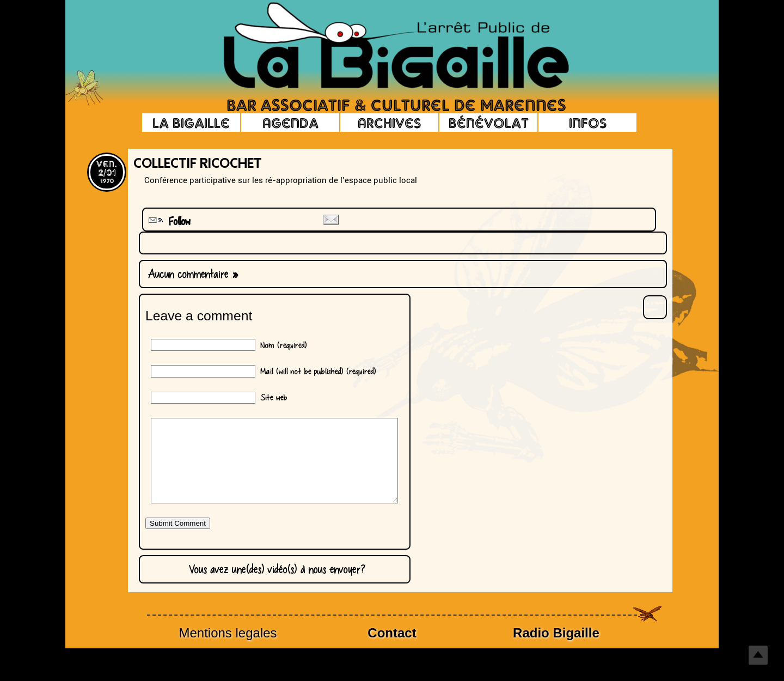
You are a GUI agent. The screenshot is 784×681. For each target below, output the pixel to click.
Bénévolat (489, 123)
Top (758, 655)
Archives (389, 123)
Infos (588, 123)
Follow (168, 221)
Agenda (290, 123)
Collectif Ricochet (198, 165)
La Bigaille (191, 123)
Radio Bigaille (556, 649)
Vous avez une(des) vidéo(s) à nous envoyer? (275, 585)
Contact (392, 649)
